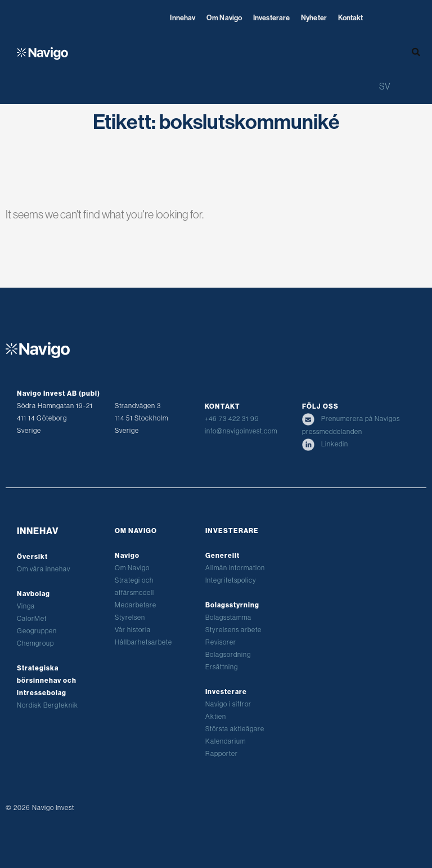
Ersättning (222, 667)
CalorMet (32, 618)
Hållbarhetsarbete (143, 642)
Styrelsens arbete (233, 630)
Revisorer (221, 642)
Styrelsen (130, 617)
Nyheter (314, 18)
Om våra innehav (44, 569)
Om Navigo (224, 18)
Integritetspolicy (231, 580)
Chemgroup (35, 643)
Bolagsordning (228, 654)
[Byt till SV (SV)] (385, 86)
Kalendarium (226, 741)
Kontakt (351, 18)
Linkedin (325, 444)
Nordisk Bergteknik (48, 705)
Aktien (216, 716)
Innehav (183, 18)
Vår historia (133, 630)
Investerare (271, 18)
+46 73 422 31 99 (232, 419)
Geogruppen (37, 631)
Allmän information (235, 568)
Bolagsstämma (228, 617)
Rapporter (222, 753)
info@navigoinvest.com (241, 431)
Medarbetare (136, 605)
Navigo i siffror (228, 704)
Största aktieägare (235, 729)
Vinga (26, 606)
